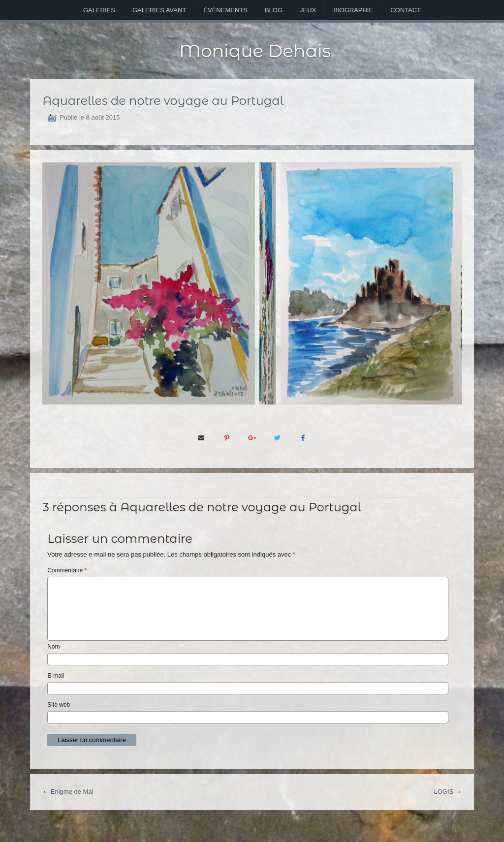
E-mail (56, 676)
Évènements (225, 10)
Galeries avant (159, 10)
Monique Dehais (255, 51)
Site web (59, 705)
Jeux (308, 10)
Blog (274, 10)
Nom (53, 647)
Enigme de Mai (72, 792)
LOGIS (443, 792)
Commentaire (67, 570)
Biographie (353, 10)
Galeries (99, 10)
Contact (406, 10)
